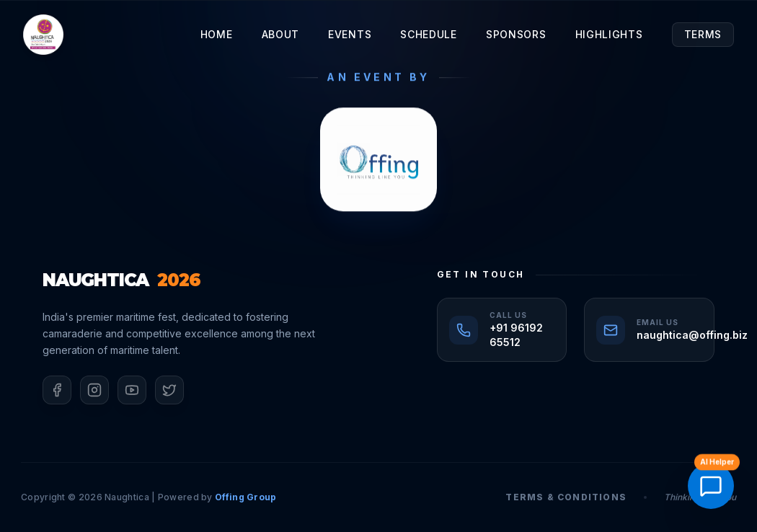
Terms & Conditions (566, 497)
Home (217, 34)
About (281, 34)
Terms (703, 34)
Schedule (429, 34)
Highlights (609, 34)
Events (350, 34)
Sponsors (516, 34)
